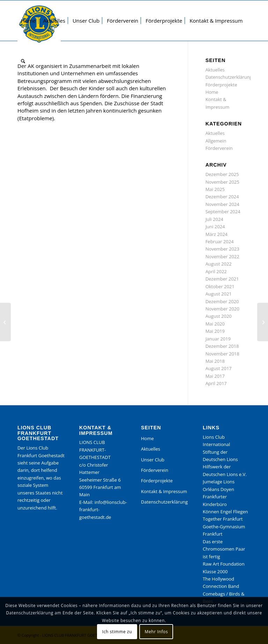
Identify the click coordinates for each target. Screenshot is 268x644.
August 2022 (219, 264)
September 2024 (223, 212)
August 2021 (219, 294)
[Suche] (23, 61)
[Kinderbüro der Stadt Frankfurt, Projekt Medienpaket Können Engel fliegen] (5, 322)
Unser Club (153, 460)
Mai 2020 (215, 324)
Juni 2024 (215, 227)
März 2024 (217, 234)
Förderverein (219, 148)
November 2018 (222, 354)
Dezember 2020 (222, 301)
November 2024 (222, 204)
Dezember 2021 (222, 279)
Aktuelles (215, 133)
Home (212, 92)
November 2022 (222, 256)
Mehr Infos (157, 632)
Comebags (214, 594)
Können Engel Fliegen (225, 512)
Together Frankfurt (223, 519)
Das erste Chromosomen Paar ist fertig (224, 549)
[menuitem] (28, 21)
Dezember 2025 (222, 174)
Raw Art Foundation (224, 564)
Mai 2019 (215, 331)
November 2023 (222, 249)
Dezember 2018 (222, 346)
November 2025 (222, 182)
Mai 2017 (215, 376)
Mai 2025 (215, 189)
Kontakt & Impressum (164, 491)
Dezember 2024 (222, 197)
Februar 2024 (220, 242)
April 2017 (216, 383)
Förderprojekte (221, 85)
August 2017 (219, 368)
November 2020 (222, 309)
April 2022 (216, 271)
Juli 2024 (214, 219)
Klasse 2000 (215, 572)
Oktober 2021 (220, 286)
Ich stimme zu (117, 632)
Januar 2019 (218, 339)
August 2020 (219, 316)
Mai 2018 (215, 361)
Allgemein (216, 141)
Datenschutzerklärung (164, 502)
